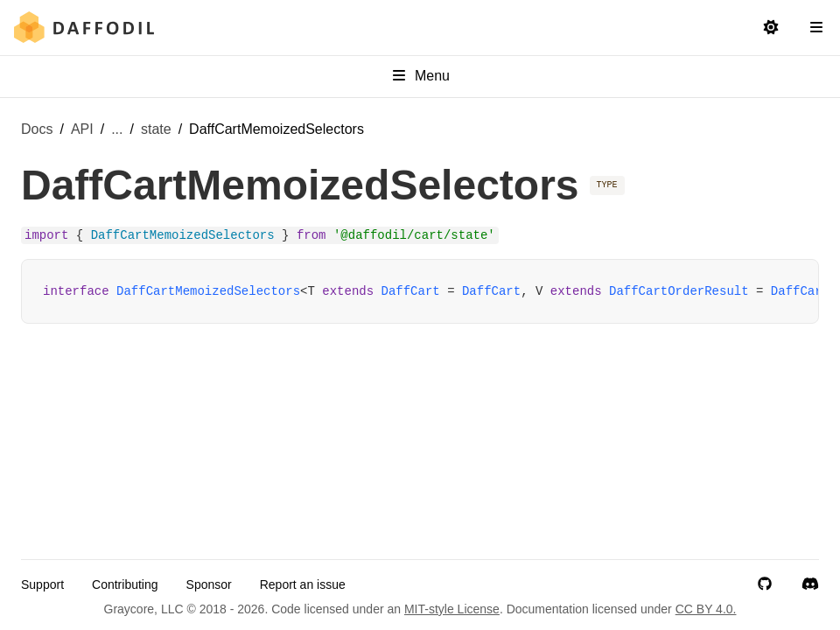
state (156, 129)
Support (42, 584)
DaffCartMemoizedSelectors (208, 291)
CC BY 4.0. (706, 609)
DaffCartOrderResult (679, 291)
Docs (37, 129)
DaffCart (411, 291)
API (82, 129)
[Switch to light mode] (771, 28)
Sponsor (209, 584)
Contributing (125, 584)
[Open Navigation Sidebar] (816, 28)
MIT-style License (452, 609)
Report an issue (303, 584)
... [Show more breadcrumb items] (117, 129)
